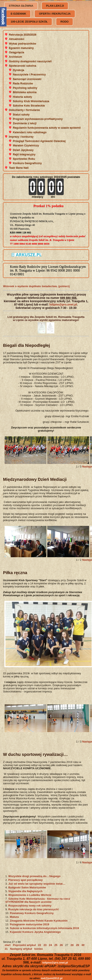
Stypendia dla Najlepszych (25, 891)
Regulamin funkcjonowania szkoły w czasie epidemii (47, 128)
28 (72, 945)
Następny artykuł (21, 949)
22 (40, 945)
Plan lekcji (55, 6)
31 (6, 949)
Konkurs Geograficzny (27, 163)
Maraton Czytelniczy (26, 145)
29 (77, 945)
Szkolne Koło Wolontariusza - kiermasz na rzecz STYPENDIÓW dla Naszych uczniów (38, 900)
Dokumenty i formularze (24, 110)
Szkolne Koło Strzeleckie (29, 105)
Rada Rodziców (23, 83)
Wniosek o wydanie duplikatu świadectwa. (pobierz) (36, 286)
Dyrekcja (18, 70)
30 (83, 945)
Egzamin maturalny (21, 48)
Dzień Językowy (23, 150)
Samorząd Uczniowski (27, 79)
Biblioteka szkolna (25, 92)
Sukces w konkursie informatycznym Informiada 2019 (44, 928)
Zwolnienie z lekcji (25, 123)
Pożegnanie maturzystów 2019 (29, 924)
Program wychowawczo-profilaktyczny (38, 119)
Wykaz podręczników (22, 44)
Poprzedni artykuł (24, 945)
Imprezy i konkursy (21, 137)
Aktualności (17, 39)
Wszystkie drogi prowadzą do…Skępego (34, 876)
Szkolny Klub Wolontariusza (31, 101)
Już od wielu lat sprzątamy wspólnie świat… (37, 884)
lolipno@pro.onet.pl (63, 304)
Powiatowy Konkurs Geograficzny (32, 913)
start (8, 945)
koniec (39, 949)
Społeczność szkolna (22, 66)
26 (61, 945)
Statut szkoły (21, 114)
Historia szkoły (22, 97)
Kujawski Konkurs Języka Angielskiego (35, 932)
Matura (14, 917)
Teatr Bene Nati (19, 168)
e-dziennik (18, 14)
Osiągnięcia (16, 52)
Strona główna (21, 6)
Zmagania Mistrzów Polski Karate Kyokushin (39, 921)
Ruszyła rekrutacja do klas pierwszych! (34, 909)
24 (50, 945)
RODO (65, 22)
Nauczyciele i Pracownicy (29, 74)
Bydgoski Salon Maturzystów (27, 887)
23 (45, 945)
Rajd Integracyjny (24, 154)
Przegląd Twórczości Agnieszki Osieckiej (39, 141)
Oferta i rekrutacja (55, 14)
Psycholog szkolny (25, 88)
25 (56, 945)
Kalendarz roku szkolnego (30, 132)
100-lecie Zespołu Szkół (29, 22)
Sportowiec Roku (24, 159)
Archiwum (15, 57)
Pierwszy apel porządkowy (26, 880)
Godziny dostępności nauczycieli (30, 61)
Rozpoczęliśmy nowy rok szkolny (30, 906)
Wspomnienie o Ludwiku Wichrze (30, 895)
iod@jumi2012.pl (52, 978)
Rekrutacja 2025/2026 (23, 35)
